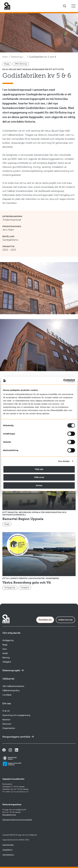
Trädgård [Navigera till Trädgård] (7, 662)
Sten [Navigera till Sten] (5, 649)
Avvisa (39, 485)
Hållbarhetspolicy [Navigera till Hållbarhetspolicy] (11, 690)
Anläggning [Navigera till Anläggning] (8, 640)
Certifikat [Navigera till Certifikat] (7, 695)
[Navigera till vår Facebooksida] (4, 750)
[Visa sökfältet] (65, 6)
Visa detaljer (64, 461)
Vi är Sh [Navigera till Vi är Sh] (6, 711)
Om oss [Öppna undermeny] (7, 703)
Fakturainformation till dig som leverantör (17, 820)
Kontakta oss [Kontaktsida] (45, 620)
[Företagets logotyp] (7, 6)
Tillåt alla (39, 469)
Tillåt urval (39, 477)
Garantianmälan (8, 845)
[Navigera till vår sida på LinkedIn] (17, 750)
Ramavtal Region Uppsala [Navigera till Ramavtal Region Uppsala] (23, 519)
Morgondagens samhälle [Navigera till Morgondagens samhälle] (16, 737)
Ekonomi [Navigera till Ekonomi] (7, 724)
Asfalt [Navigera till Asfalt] (5, 653)
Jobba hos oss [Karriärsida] (65, 620)
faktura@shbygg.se (9, 815)
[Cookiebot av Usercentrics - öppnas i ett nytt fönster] (63, 381)
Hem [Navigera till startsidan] (5, 57)
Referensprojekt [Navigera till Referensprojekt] (18, 57)
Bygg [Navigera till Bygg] (5, 645)
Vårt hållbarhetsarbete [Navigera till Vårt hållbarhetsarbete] (13, 686)
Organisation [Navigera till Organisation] (9, 728)
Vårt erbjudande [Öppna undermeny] (11, 633)
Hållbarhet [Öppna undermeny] (8, 679)
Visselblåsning (7, 850)
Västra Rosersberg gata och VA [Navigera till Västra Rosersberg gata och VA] (27, 582)
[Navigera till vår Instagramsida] (10, 750)
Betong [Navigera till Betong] (6, 658)
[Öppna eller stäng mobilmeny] (73, 6)
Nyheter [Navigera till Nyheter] (6, 720)
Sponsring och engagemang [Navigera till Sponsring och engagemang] (16, 715)
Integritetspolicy (8, 855)
